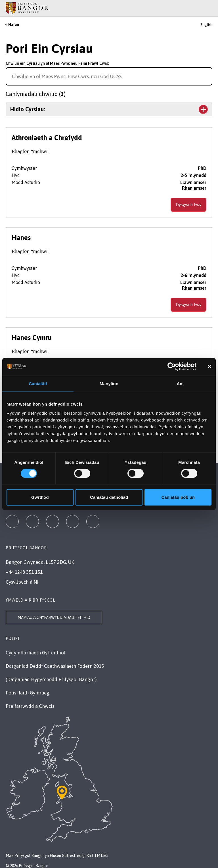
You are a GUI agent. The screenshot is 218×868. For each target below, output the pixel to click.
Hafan (14, 25)
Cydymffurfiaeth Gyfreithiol (35, 653)
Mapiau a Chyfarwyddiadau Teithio (54, 617)
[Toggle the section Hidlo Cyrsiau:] (109, 109)
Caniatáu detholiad (109, 497)
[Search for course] (207, 76)
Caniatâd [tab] (38, 384)
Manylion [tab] (109, 384)
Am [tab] (180, 384)
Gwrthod (40, 497)
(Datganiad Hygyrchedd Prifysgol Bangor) (51, 679)
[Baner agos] (209, 367)
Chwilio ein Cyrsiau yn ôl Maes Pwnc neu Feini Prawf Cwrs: (57, 63)
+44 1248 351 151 (24, 572)
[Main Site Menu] (202, 8)
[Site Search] (209, 8)
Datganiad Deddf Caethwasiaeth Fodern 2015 (55, 666)
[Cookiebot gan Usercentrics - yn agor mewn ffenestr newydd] (172, 367)
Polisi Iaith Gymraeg (28, 693)
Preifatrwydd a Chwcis (30, 706)
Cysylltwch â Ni (22, 582)
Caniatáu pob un (178, 497)
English (207, 25)
